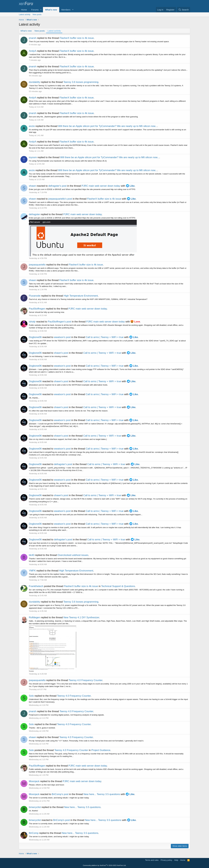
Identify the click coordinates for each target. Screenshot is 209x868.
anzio (32, 126)
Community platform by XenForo (105, 865)
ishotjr (32, 322)
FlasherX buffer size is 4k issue (77, 38)
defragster (34, 214)
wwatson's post (62, 337)
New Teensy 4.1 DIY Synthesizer (81, 617)
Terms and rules (152, 860)
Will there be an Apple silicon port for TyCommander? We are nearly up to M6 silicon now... (108, 126)
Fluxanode (35, 296)
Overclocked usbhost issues (73, 555)
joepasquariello (37, 265)
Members (66, 10)
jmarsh (33, 38)
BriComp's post (60, 794)
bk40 (32, 555)
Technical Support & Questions (118, 586)
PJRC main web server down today (101, 186)
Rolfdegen (35, 617)
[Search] (184, 10)
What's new (51, 10)
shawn (32, 186)
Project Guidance (101, 750)
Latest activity (25, 14)
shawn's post (61, 353)
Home (24, 10)
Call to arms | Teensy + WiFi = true (105, 337)
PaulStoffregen (37, 309)
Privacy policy (166, 860)
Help (176, 860)
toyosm (33, 157)
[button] (41, 10)
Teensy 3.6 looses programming (81, 82)
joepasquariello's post (60, 199)
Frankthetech (36, 586)
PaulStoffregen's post (59, 322)
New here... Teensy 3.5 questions (102, 794)
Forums (35, 10)
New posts (37, 14)
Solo (31, 696)
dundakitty (35, 82)
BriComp (34, 833)
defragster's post (57, 186)
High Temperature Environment (81, 296)
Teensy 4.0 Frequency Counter (86, 680)
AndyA (33, 51)
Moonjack (34, 781)
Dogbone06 (35, 337)
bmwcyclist (35, 807)
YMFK (32, 571)
